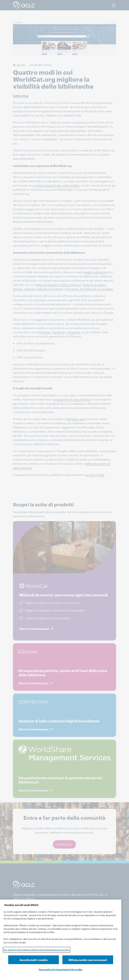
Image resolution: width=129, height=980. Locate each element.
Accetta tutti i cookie (34, 960)
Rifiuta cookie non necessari (88, 960)
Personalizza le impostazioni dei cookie (61, 969)
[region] (61, 940)
